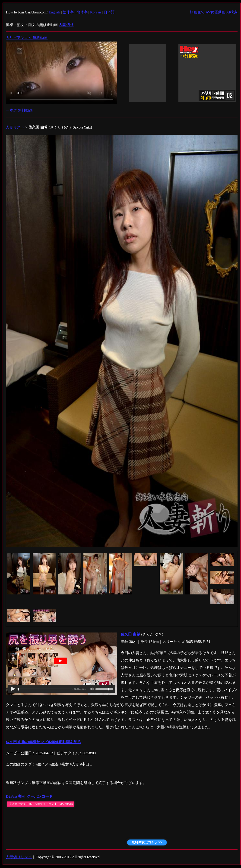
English (54, 12)
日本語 (109, 12)
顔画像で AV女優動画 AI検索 (214, 12)
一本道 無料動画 (19, 110)
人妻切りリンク (19, 857)
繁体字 (68, 12)
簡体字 (82, 12)
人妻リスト (15, 127)
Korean (96, 12)
